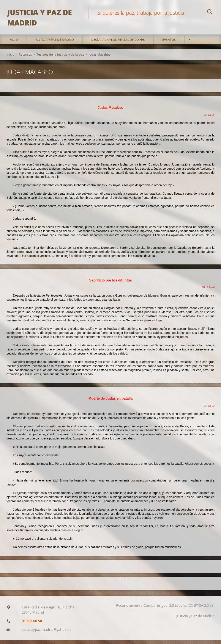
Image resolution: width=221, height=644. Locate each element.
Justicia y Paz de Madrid (55, 43)
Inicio (13, 43)
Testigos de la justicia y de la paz (60, 58)
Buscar (210, 13)
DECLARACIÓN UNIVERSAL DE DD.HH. (118, 43)
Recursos (25, 58)
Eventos (169, 43)
